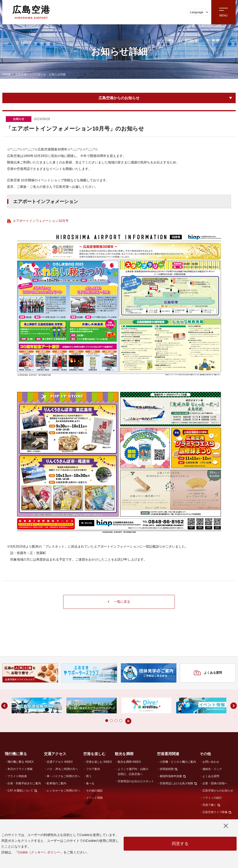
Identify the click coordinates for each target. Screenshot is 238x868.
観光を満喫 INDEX (129, 762)
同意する (180, 844)
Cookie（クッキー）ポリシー (39, 852)
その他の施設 (94, 791)
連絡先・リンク (212, 769)
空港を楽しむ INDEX (99, 762)
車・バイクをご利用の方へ (63, 776)
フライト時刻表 (17, 776)
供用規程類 (167, 769)
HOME (7, 74)
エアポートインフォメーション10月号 (41, 221)
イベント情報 (94, 798)
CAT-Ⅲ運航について (20, 791)
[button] (97, 721)
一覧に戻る (119, 602)
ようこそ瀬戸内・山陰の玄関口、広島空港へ (133, 771)
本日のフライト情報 (20, 769)
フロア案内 (93, 769)
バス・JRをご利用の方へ (62, 769)
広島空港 (31, 12)
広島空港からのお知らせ (119, 98)
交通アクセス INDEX (60, 762)
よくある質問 (208, 673)
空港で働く (209, 805)
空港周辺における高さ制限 (176, 783)
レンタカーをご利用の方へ (63, 791)
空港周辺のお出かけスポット (136, 781)
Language (199, 12)
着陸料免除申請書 (171, 776)
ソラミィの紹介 (212, 798)
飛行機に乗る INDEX (20, 762)
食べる (90, 783)
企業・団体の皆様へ (215, 783)
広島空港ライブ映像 (215, 812)
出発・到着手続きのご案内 (24, 783)
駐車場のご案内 (56, 783)
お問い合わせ (211, 762)
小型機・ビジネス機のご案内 (178, 762)
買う (89, 776)
